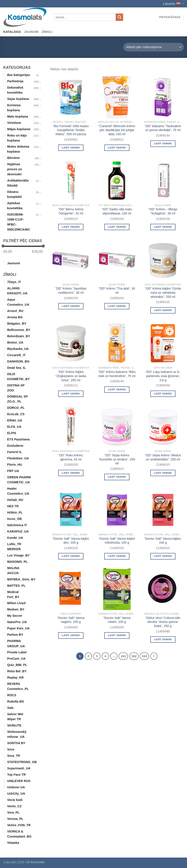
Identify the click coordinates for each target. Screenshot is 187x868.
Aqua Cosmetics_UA (18, 302)
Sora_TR (14, 756)
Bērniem (13, 158)
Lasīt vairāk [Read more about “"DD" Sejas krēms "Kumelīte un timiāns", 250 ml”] (117, 477)
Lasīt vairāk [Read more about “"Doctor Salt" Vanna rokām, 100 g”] (117, 635)
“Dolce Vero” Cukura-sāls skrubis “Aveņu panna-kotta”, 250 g (163, 622)
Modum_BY (16, 609)
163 (144, 656)
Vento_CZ (14, 806)
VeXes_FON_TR (19, 825)
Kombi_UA (15, 538)
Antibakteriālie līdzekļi (18, 183)
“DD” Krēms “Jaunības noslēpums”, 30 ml (71, 291)
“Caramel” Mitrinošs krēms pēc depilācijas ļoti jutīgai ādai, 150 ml (117, 130)
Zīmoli (47, 32)
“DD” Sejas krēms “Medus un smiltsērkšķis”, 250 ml (163, 457)
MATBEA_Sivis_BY (19, 579)
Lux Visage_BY (18, 555)
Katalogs (12, 32)
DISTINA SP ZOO (16, 388)
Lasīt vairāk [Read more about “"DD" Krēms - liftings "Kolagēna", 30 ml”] (163, 227)
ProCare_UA (16, 659)
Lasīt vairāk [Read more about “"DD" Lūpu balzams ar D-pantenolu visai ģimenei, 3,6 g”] (163, 394)
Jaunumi (31, 32)
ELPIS (12, 433)
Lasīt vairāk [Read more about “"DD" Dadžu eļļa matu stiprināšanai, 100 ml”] (117, 227)
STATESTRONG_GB (19, 762)
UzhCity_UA (16, 794)
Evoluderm (15, 446)
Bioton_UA (15, 342)
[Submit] (119, 17)
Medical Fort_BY (13, 594)
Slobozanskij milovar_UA (17, 734)
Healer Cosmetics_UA (18, 491)
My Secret (15, 616)
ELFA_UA (14, 427)
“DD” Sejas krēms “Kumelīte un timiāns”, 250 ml (117, 459)
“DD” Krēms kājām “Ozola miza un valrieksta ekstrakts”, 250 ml (163, 292)
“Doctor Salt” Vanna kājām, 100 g (163, 541)
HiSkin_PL (15, 512)
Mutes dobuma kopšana (18, 149)
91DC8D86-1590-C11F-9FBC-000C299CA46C (19, 222)
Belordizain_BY (19, 336)
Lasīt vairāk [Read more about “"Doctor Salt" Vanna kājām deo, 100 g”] (71, 556)
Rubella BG (16, 701)
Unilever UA (16, 787)
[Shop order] (154, 47)
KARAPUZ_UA (18, 531)
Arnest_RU (15, 311)
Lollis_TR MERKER (14, 547)
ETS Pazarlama (18, 439)
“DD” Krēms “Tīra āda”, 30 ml (117, 291)
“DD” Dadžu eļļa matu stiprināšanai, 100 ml (117, 211)
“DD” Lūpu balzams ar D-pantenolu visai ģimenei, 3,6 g (163, 376)
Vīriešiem (14, 123)
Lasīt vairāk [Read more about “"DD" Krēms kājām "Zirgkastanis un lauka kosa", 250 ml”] (71, 394)
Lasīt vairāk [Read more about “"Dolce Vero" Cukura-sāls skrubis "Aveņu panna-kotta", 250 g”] (163, 639)
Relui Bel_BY (17, 671)
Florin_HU (15, 465)
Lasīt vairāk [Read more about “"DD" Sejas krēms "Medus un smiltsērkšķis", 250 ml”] (163, 473)
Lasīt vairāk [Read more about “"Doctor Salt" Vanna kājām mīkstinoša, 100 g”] (117, 556)
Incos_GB (14, 519)
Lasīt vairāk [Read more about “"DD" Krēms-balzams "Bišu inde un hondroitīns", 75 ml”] (117, 389)
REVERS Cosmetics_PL (18, 686)
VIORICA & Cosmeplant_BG (19, 834)
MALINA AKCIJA (13, 571)
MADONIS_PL (17, 562)
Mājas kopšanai (19, 129)
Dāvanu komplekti (14, 194)
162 (134, 656)
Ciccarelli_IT (16, 355)
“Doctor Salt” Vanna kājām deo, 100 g (71, 541)
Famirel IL (15, 452)
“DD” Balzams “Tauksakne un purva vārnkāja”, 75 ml (163, 128)
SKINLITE (14, 725)
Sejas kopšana (18, 99)
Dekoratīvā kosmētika (15, 90)
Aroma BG (15, 317)
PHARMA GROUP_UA (16, 643)
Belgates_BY (17, 324)
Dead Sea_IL (17, 368)
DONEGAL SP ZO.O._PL (17, 399)
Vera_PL (13, 812)
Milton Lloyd (16, 603)
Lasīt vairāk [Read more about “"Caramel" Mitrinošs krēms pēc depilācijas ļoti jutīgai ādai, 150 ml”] (117, 148)
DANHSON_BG (18, 361)
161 (123, 656)
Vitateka (13, 843)
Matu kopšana (18, 116)
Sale (10, 708)
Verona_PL (15, 819)
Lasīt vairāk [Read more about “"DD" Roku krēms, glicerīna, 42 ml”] (71, 473)
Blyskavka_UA (18, 349)
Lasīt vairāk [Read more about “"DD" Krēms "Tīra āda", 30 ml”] (117, 306)
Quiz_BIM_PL (17, 665)
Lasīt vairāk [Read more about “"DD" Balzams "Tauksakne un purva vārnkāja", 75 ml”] (163, 143)
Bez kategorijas (19, 75)
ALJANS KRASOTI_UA (17, 291)
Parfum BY (15, 635)
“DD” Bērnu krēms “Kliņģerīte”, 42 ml (71, 211)
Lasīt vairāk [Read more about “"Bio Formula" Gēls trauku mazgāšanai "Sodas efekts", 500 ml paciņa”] (71, 148)
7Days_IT (14, 282)
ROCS (12, 695)
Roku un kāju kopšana (17, 138)
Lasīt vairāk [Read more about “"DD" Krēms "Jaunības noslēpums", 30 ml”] (71, 306)
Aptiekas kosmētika (15, 206)
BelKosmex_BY (19, 330)
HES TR (13, 506)
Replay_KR (15, 678)
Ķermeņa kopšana (14, 108)
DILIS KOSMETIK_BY (18, 377)
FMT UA (13, 471)
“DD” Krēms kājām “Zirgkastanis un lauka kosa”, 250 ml (71, 376)
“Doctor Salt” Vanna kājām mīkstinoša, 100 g (117, 541)
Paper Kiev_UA (18, 628)
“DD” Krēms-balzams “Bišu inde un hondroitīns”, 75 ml (117, 374)
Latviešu (173, 4)
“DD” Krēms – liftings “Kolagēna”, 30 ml (163, 211)
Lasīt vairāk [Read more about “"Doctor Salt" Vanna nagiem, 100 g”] (71, 635)
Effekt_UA (15, 420)
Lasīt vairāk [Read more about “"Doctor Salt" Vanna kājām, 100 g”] (163, 556)
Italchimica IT (17, 525)
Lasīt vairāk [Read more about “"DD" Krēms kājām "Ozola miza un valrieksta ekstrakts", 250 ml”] (163, 310)
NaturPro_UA (17, 622)
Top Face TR (16, 775)
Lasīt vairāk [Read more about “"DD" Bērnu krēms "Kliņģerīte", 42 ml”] (71, 227)
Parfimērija (15, 81)
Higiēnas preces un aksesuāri (15, 169)
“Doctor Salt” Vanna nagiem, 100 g (71, 620)
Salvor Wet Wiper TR (15, 717)
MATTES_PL (16, 586)
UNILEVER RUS (19, 781)
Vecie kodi (15, 800)
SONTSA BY (16, 743)
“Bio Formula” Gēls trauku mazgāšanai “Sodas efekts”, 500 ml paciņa (71, 130)
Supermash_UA (19, 768)
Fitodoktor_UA (18, 458)
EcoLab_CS (16, 414)
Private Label (17, 652)
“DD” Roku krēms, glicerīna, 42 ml (71, 457)
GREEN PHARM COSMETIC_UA (19, 480)
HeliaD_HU (15, 500)
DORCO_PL (16, 408)
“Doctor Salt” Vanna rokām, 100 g (117, 620)
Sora (11, 749)
